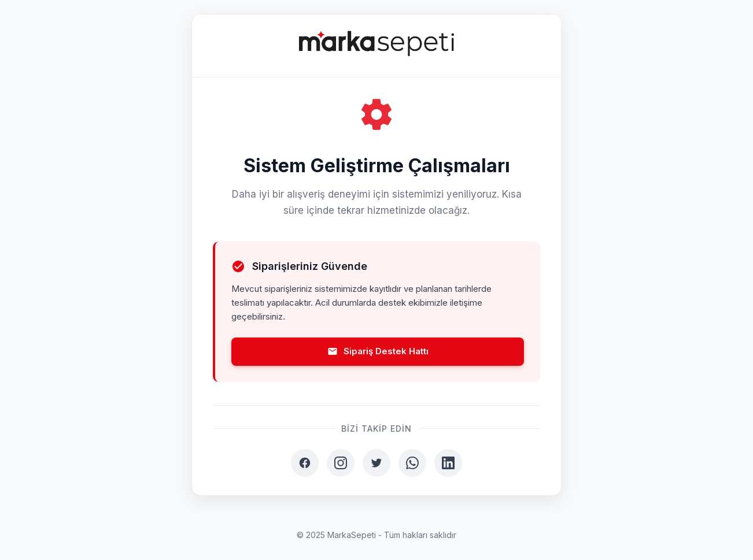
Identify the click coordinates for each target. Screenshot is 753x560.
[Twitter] (376, 463)
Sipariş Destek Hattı (378, 351)
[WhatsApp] (412, 463)
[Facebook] (305, 463)
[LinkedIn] (448, 463)
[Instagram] (341, 463)
